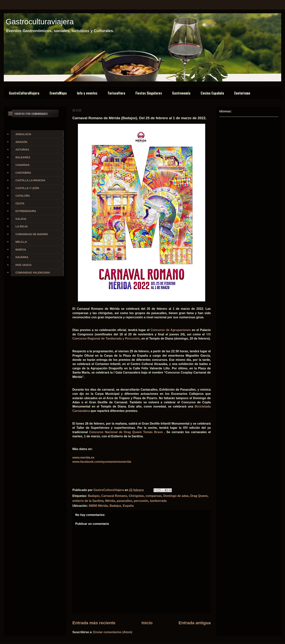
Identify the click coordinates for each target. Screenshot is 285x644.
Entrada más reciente (94, 623)
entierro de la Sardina (88, 501)
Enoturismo (242, 93)
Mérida (110, 501)
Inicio (147, 623)
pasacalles (124, 501)
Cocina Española (212, 93)
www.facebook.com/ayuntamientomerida (102, 462)
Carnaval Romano (114, 496)
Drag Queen (199, 496)
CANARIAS (22, 165)
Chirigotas (136, 496)
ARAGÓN (21, 142)
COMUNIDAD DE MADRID (32, 234)
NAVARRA (22, 257)
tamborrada (158, 501)
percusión (141, 501)
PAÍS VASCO (23, 265)
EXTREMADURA (26, 211)
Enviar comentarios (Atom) (113, 632)
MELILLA (21, 242)
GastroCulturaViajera (24, 93)
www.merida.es (83, 458)
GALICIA (21, 219)
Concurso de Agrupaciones (171, 330)
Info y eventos (87, 93)
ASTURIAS (22, 150)
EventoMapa (58, 93)
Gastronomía (181, 93)
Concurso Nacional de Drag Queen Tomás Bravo (126, 432)
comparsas (154, 496)
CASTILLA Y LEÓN (27, 188)
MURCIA (21, 250)
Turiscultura (116, 93)
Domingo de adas (176, 496)
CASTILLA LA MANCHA (30, 180)
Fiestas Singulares (149, 93)
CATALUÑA (23, 196)
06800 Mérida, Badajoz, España (111, 506)
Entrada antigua (195, 623)
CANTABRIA (23, 173)
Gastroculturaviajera (40, 22)
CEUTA (20, 203)
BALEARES (23, 157)
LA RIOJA (22, 226)
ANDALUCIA (23, 134)
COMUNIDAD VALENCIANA (33, 273)
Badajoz (94, 496)
